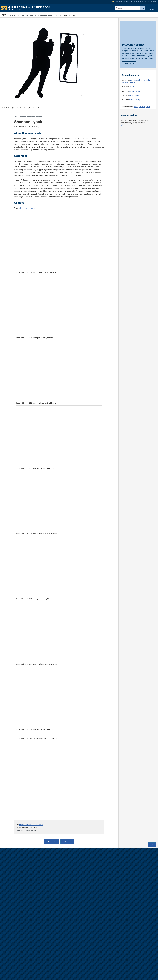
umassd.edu (117, 2)
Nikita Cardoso (134, 96)
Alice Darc (133, 87)
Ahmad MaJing (134, 91)
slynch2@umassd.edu (28, 208)
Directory (128, 2)
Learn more (130, 64)
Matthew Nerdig (135, 100)
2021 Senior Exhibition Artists (51, 15)
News (136, 107)
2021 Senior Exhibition (29, 15)
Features (142, 107)
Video (148, 107)
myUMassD (152, 2)
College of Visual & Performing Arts (31, 825)
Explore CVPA (14, 15)
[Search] (143, 8)
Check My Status (140, 2)
